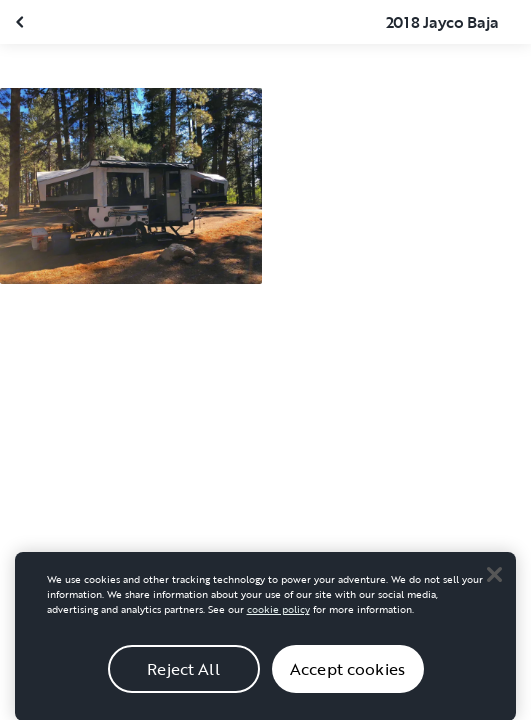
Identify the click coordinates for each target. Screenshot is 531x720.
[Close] (494, 581)
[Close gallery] (22, 22)
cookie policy (278, 616)
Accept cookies (347, 675)
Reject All (183, 675)
